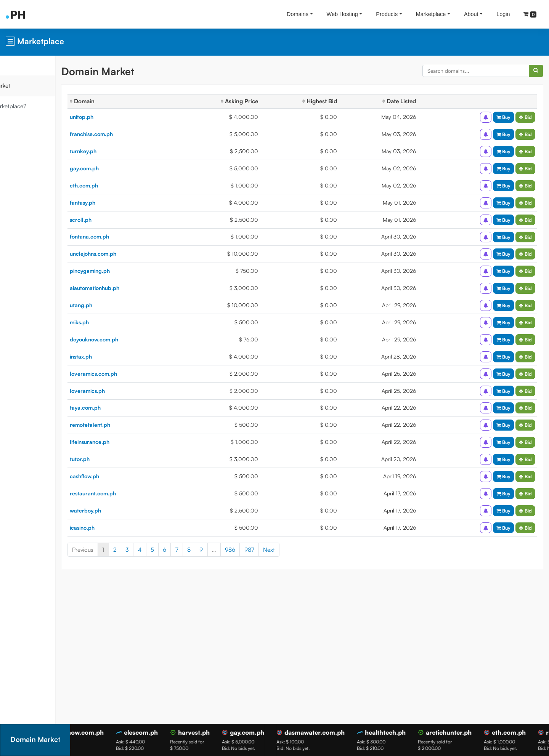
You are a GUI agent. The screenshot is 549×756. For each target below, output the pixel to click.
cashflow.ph (121, 476)
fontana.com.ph (126, 236)
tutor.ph (116, 459)
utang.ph (118, 305)
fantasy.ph (119, 203)
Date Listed (408, 101)
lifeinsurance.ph (126, 442)
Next (306, 550)
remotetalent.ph (127, 425)
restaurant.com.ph (129, 493)
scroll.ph (117, 220)
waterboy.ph (122, 510)
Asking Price (261, 101)
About (471, 14)
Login (503, 14)
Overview (19, 65)
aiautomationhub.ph (131, 288)
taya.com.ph (122, 408)
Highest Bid (335, 101)
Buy (503, 117)
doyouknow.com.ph (131, 339)
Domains (298, 14)
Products (387, 14)
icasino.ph (119, 528)
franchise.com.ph (128, 134)
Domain (119, 101)
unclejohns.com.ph (130, 254)
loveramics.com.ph (130, 374)
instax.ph (117, 356)
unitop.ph (118, 117)
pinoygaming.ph (126, 271)
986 (267, 550)
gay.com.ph (121, 168)
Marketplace (431, 14)
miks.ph (116, 322)
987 (286, 550)
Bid (525, 117)
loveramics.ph (124, 391)
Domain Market (27, 86)
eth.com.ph (120, 185)
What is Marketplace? (35, 106)
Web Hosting (342, 14)
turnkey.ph (120, 151)
